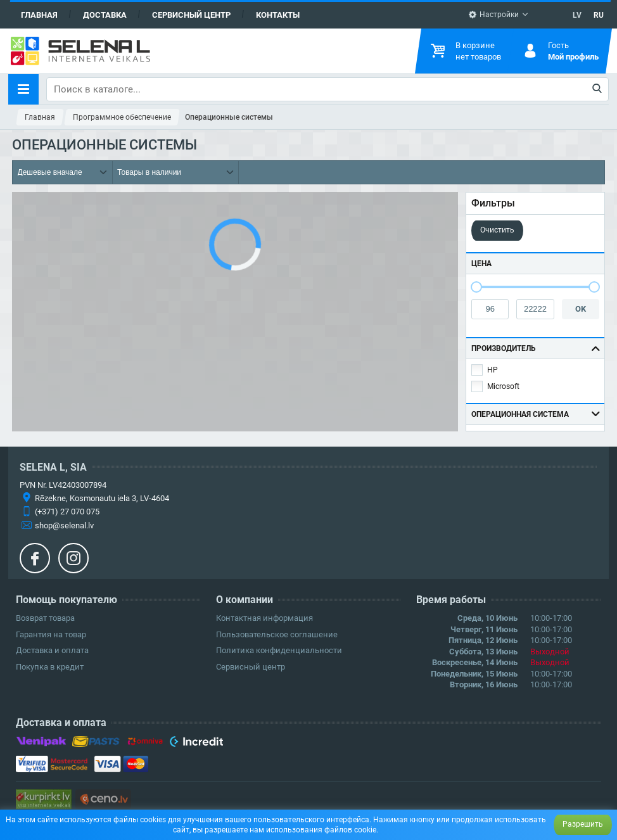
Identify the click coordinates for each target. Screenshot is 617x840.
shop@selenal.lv (64, 525)
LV (577, 15)
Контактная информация (264, 618)
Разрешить (583, 824)
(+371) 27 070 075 (67, 512)
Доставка (105, 15)
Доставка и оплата (52, 650)
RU (599, 15)
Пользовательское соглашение (277, 634)
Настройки (493, 15)
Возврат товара (45, 618)
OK (581, 309)
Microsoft (503, 386)
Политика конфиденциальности (279, 650)
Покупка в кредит (50, 667)
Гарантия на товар (51, 634)
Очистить (497, 230)
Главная (39, 15)
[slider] (476, 287)
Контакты (278, 15)
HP (493, 370)
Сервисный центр (191, 15)
